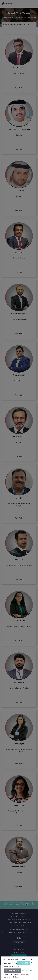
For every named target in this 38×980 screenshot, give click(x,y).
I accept (24, 963)
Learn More (13, 971)
